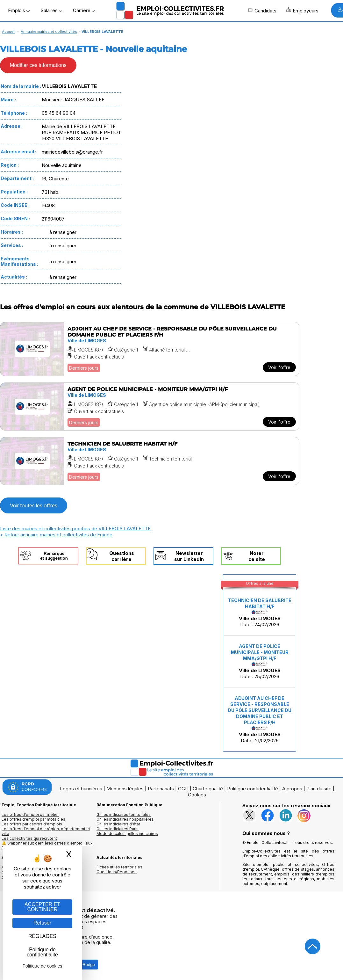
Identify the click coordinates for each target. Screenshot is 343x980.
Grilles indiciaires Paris (118, 829)
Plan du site (319, 789)
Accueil (9, 32)
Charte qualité (208, 789)
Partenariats (161, 789)
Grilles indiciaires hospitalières (125, 819)
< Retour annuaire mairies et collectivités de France (56, 535)
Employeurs (302, 11)
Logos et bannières (81, 789)
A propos (292, 789)
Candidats (262, 11)
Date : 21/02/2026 (260, 719)
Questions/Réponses (117, 872)
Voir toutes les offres (34, 505)
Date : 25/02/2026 (260, 661)
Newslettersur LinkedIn (189, 556)
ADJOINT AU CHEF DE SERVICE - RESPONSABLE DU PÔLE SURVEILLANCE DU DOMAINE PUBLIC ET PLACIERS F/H (260, 710)
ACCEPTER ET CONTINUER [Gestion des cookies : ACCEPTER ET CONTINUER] (42, 907)
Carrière (84, 10)
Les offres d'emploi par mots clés (33, 819)
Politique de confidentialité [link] (42, 952)
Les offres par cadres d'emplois (32, 824)
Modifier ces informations (38, 65)
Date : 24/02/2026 (260, 613)
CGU (183, 789)
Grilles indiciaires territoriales (124, 814)
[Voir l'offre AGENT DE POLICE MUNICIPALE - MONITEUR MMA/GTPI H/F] (150, 407)
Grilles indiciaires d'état (118, 824)
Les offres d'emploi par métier (30, 814)
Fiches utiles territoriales (119, 867)
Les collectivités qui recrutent (29, 838)
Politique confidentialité (253, 789)
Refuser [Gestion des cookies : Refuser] (42, 923)
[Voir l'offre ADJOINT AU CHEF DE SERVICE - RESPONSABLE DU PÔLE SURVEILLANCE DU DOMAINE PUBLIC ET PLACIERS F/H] (150, 349)
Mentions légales (125, 789)
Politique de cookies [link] (43, 966)
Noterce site (257, 556)
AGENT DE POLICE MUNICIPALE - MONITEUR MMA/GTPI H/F (260, 652)
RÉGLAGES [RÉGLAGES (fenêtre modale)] (42, 936)
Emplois (19, 10)
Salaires (51, 10)
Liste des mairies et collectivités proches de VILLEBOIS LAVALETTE (75, 529)
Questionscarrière (122, 556)
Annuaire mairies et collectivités (49, 32)
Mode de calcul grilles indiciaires (127, 834)
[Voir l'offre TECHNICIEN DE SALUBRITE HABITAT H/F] (150, 461)
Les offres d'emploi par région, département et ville (46, 831)
